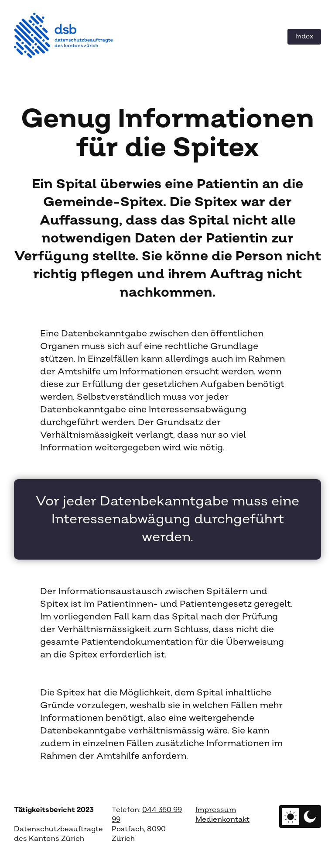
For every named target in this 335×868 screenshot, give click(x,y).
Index (304, 36)
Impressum (216, 810)
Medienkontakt (222, 820)
